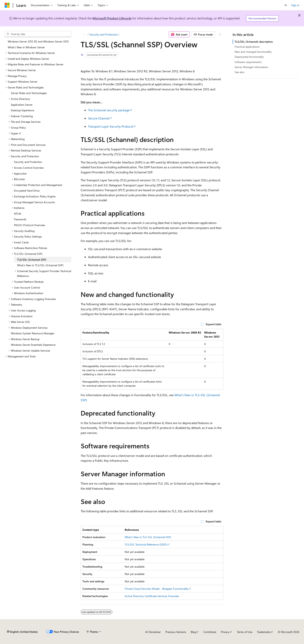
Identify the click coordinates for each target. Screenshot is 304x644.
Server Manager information (251, 67)
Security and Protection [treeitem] (28, 162)
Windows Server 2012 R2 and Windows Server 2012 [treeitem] (38, 41)
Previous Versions (176, 632)
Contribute (210, 632)
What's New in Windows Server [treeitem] (26, 47)
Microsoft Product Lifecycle (112, 18)
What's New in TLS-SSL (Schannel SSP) (148, 537)
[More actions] (220, 35)
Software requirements (248, 62)
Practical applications (247, 47)
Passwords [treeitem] (20, 219)
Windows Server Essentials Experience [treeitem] (33, 345)
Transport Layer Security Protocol (111, 126)
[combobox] (38, 34)
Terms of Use (245, 632)
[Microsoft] (7, 5)
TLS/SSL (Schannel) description (254, 42)
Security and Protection (104, 34)
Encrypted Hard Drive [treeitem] (27, 191)
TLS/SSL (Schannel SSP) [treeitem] (32, 260)
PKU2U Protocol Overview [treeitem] (30, 225)
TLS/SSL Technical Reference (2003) (146, 544)
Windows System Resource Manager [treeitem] (33, 333)
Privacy (225, 632)
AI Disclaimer (153, 632)
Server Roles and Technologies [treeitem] (29, 93)
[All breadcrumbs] (84, 35)
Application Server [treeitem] (22, 105)
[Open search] (286, 5)
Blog (193, 632)
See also (239, 72)
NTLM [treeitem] (18, 214)
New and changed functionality (253, 52)
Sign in (295, 5)
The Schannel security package (109, 110)
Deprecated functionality (249, 57)
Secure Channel (99, 118)
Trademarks (264, 632)
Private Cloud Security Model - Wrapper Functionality (157, 589)
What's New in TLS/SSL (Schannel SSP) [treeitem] (40, 265)
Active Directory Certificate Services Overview (152, 596)
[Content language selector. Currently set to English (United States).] (22, 632)
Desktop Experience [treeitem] (22, 110)
